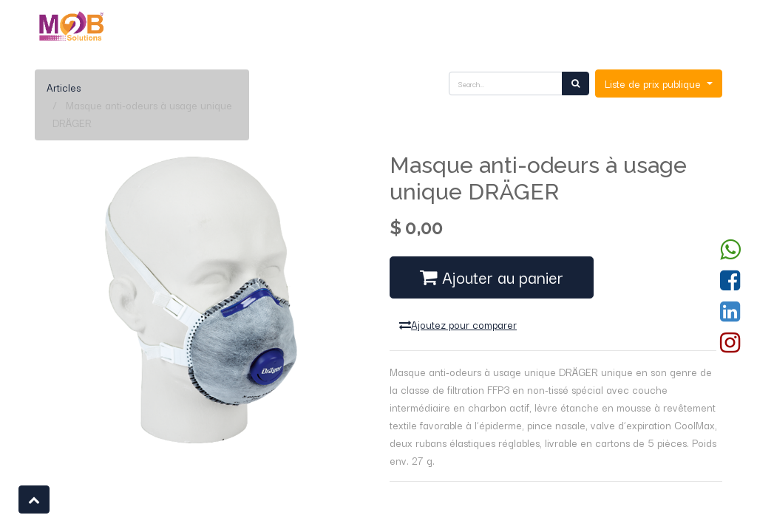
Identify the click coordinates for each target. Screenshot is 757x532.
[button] (34, 499)
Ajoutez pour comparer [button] (458, 324)
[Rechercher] (576, 83)
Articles (64, 87)
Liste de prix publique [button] (654, 83)
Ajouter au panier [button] (492, 277)
